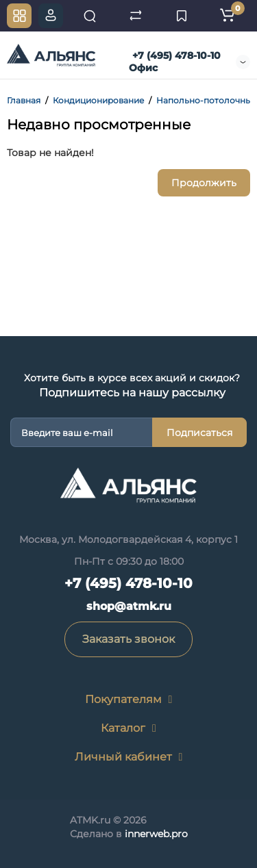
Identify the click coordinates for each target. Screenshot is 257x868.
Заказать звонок (128, 639)
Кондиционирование (98, 100)
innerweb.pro (156, 834)
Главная (24, 100)
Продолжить (204, 183)
